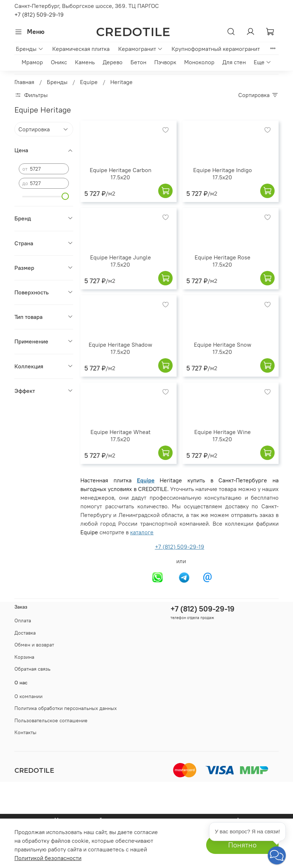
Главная (24, 82)
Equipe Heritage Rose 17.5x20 (223, 261)
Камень (85, 62)
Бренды (30, 49)
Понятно (242, 845)
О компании (28, 696)
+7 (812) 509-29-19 (39, 14)
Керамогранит (141, 49)
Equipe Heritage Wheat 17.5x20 (121, 435)
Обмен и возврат (34, 645)
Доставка (25, 633)
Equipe (89, 82)
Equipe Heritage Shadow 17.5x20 (120, 348)
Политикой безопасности (48, 858)
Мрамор (32, 62)
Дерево (113, 62)
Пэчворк (165, 62)
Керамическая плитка (81, 49)
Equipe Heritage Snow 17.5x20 (223, 348)
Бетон (138, 62)
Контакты (25, 732)
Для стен (234, 62)
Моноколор (199, 62)
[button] (277, 855)
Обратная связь (32, 669)
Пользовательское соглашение (51, 720)
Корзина (24, 657)
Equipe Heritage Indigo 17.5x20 (223, 174)
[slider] (65, 196)
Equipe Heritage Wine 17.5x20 (223, 435)
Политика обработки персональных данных (66, 708)
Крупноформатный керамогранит (216, 49)
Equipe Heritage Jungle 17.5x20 (121, 261)
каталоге (142, 532)
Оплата (23, 621)
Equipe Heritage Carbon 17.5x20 (121, 174)
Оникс (59, 62)
